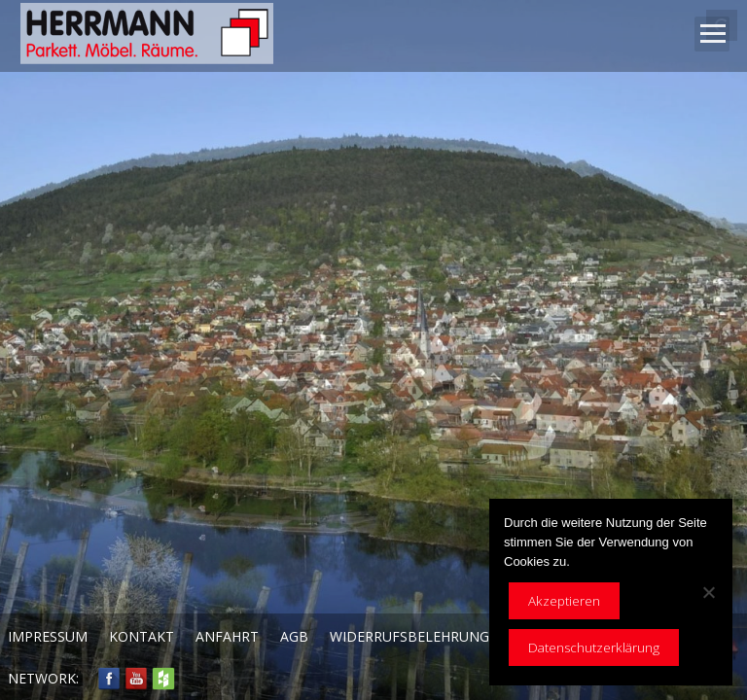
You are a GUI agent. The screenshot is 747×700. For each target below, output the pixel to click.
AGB (294, 636)
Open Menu (712, 34)
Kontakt (142, 636)
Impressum (48, 636)
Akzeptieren (564, 601)
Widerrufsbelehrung (409, 636)
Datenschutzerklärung (594, 647)
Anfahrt (227, 636)
